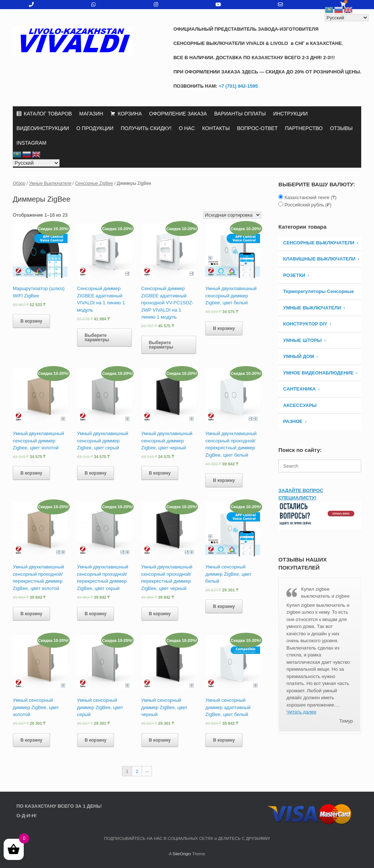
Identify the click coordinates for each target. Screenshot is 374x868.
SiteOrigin (182, 854)
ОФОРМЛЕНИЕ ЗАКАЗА (178, 114)
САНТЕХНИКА (299, 389)
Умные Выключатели (50, 183)
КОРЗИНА (130, 114)
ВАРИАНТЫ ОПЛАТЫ (240, 114)
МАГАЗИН (91, 114)
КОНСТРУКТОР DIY (305, 324)
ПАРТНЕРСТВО (304, 128)
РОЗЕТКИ (294, 275)
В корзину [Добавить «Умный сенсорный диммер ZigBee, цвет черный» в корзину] (160, 740)
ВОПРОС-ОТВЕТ (257, 128)
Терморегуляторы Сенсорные (318, 291)
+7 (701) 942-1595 (238, 86)
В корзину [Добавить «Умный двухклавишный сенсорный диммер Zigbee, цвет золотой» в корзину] (31, 473)
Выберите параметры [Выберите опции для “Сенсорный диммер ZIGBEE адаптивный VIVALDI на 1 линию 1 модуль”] (97, 338)
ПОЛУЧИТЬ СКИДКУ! (146, 128)
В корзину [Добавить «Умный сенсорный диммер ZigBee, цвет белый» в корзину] (224, 606)
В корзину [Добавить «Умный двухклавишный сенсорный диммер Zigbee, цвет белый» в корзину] (224, 328)
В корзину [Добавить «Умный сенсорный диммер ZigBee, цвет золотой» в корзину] (31, 740)
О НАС (187, 128)
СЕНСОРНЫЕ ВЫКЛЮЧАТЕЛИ (319, 243)
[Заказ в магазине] (232, 215)
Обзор (19, 183)
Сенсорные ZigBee (94, 183)
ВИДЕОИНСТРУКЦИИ (43, 128)
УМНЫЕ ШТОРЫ (302, 340)
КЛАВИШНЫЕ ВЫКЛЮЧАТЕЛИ (319, 259)
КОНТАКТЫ (216, 128)
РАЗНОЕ (293, 421)
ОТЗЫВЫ (341, 128)
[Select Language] (36, 163)
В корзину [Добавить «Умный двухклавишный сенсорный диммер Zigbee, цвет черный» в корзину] (160, 473)
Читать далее (301, 712)
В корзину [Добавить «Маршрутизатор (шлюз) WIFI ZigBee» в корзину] (31, 321)
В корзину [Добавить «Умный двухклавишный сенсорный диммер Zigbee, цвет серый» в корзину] (96, 473)
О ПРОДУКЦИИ (95, 128)
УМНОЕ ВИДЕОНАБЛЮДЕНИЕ (318, 373)
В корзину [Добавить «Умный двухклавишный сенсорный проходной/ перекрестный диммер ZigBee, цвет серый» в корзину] (96, 614)
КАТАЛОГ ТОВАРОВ (48, 114)
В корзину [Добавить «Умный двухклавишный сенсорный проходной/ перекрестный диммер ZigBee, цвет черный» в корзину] (160, 614)
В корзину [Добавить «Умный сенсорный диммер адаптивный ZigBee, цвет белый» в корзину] (224, 740)
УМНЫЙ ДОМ (298, 356)
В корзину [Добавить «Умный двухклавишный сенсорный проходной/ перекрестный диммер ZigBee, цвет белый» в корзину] (224, 480)
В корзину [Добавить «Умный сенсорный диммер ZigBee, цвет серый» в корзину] (96, 740)
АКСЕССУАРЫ (300, 405)
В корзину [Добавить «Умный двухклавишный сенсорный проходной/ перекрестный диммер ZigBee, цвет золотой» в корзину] (31, 614)
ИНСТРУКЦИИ (291, 114)
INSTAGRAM (31, 143)
